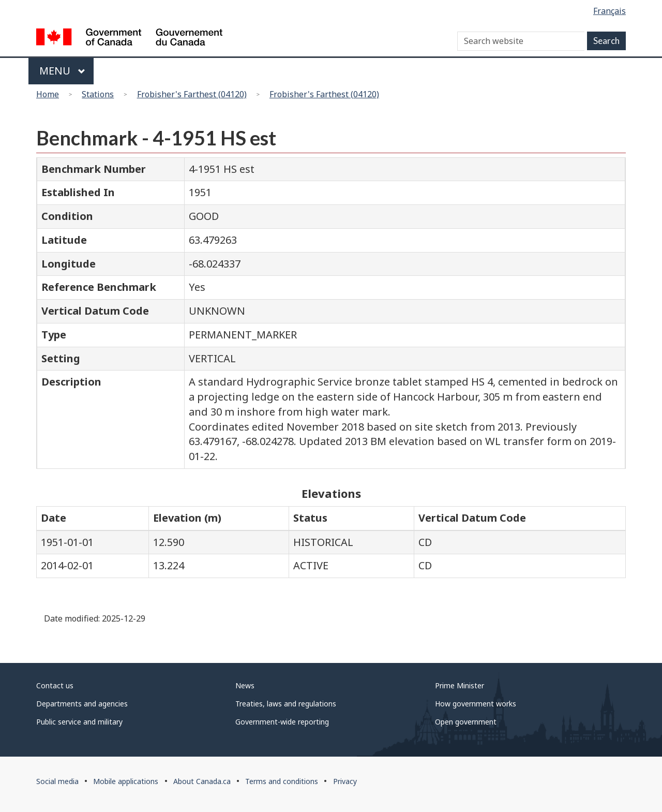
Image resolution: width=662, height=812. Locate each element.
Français (610, 11)
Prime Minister (460, 685)
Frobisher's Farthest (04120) (192, 94)
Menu (62, 71)
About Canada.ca (202, 781)
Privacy (345, 781)
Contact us (55, 685)
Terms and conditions (282, 781)
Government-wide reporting (282, 722)
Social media (57, 781)
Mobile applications (126, 781)
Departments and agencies (82, 704)
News (245, 685)
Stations (98, 94)
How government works (476, 704)
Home (48, 94)
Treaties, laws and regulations (286, 704)
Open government (466, 722)
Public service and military (79, 722)
